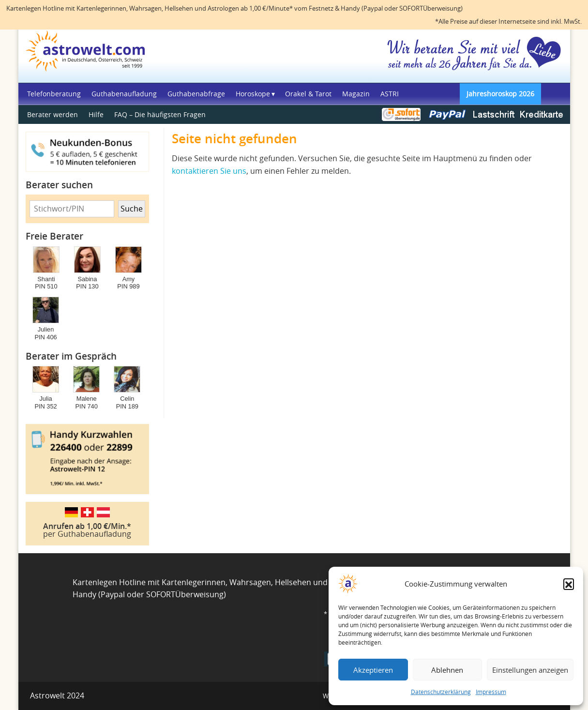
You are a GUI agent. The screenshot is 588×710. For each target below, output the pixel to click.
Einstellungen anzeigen (530, 670)
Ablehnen (447, 670)
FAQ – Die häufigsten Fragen (160, 114)
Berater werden (53, 114)
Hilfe (96, 114)
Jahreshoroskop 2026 (500, 94)
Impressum (491, 692)
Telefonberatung (54, 94)
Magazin (356, 94)
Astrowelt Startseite (89, 55)
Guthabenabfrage (196, 94)
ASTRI (390, 94)
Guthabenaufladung (124, 94)
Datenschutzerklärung (441, 692)
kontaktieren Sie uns (209, 171)
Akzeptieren (373, 670)
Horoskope (253, 94)
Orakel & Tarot (308, 94)
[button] (569, 584)
